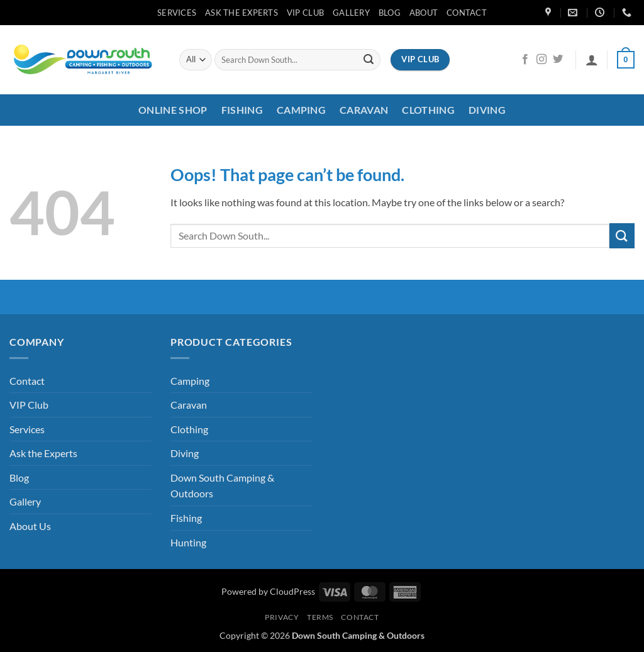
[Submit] (369, 60)
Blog (390, 13)
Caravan (364, 110)
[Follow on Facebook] (525, 60)
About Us (30, 526)
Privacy (282, 617)
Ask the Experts (241, 13)
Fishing (242, 110)
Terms (320, 617)
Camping (301, 110)
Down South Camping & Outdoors (222, 486)
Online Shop (173, 110)
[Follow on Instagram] (541, 60)
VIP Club (305, 13)
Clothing (428, 110)
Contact (467, 13)
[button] (592, 60)
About (424, 13)
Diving (487, 110)
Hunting (188, 542)
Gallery (351, 13)
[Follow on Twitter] (558, 60)
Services (177, 13)
